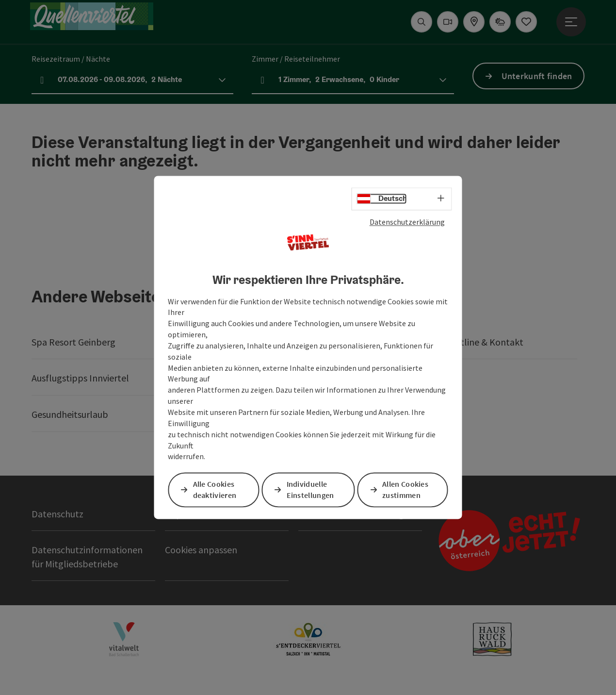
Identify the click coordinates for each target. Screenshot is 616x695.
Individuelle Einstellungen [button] (311, 489)
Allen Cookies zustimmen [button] (406, 489)
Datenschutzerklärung (407, 222)
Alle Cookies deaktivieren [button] (215, 489)
